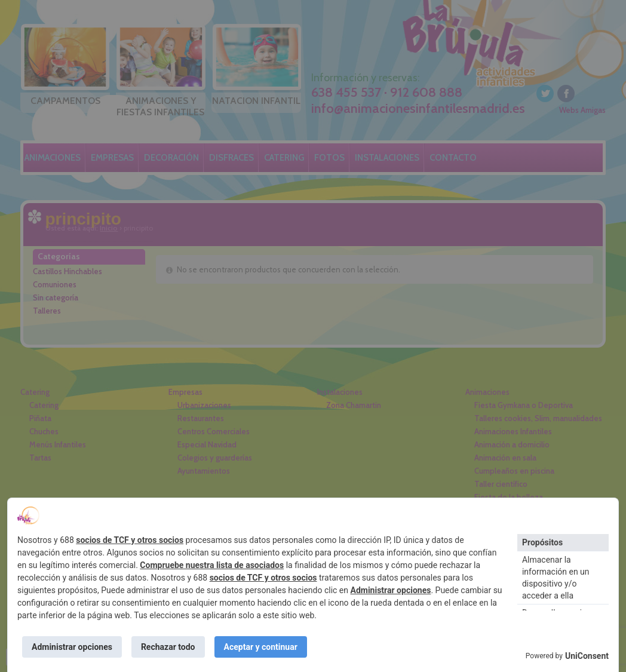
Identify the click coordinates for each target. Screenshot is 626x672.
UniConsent (587, 656)
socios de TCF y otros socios (130, 540)
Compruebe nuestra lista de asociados (212, 565)
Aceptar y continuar (261, 647)
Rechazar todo (168, 647)
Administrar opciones (391, 590)
